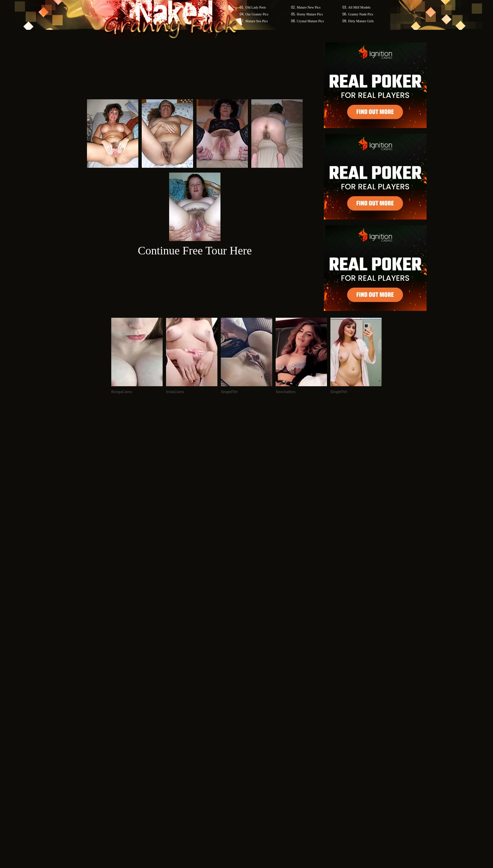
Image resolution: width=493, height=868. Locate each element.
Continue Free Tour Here (195, 250)
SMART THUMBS (259, 737)
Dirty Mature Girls (361, 21)
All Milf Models (359, 7)
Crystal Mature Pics (310, 21)
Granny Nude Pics (361, 14)
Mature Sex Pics (257, 21)
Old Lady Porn (256, 7)
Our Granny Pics (257, 14)
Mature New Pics (309, 7)
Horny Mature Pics (310, 14)
